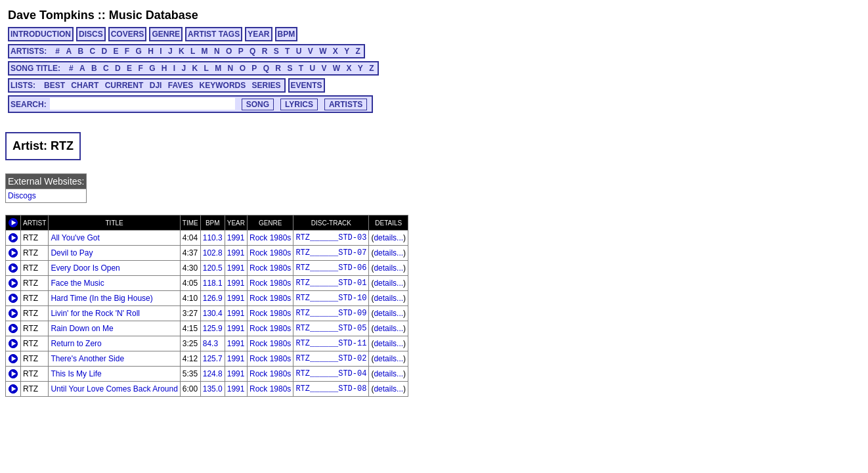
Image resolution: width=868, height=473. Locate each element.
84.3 (210, 344)
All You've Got (75, 238)
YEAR (258, 34)
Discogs (22, 196)
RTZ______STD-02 (331, 359)
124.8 (213, 374)
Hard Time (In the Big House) (101, 298)
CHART (85, 85)
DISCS (91, 34)
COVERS (128, 34)
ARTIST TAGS (214, 34)
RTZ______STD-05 (331, 328)
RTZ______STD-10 (331, 298)
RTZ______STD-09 (331, 313)
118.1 (213, 283)
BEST (54, 85)
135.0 (213, 389)
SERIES (267, 85)
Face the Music (77, 283)
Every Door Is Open (85, 268)
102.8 (213, 253)
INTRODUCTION (41, 34)
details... (388, 238)
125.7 (213, 359)
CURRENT (124, 85)
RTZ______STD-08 (331, 389)
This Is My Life (76, 374)
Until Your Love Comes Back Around (114, 389)
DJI (156, 85)
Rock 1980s (270, 238)
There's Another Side (87, 359)
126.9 (213, 298)
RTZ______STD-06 (331, 268)
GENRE (166, 34)
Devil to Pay (72, 253)
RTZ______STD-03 (331, 238)
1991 (236, 238)
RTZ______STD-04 (331, 374)
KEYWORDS (223, 85)
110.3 (213, 238)
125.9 (213, 328)
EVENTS (307, 85)
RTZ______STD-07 (331, 253)
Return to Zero (76, 344)
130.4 (213, 313)
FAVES (181, 85)
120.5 (213, 268)
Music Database (154, 15)
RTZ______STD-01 (331, 283)
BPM (287, 34)
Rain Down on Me (82, 328)
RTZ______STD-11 (331, 344)
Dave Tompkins (51, 15)
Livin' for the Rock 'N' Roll (95, 313)
